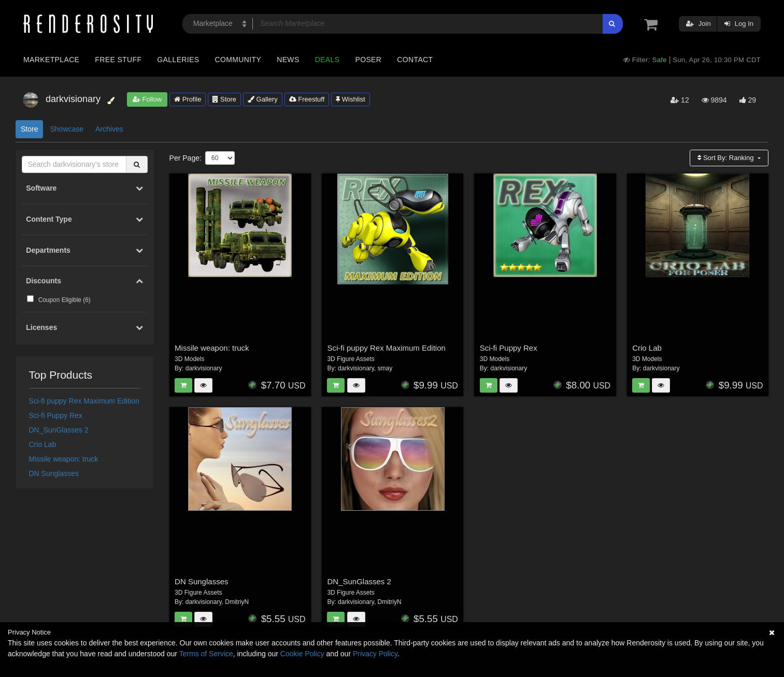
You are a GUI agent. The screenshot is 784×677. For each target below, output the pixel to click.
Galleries (178, 60)
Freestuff (307, 99)
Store (224, 99)
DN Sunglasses (54, 473)
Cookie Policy (302, 654)
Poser (368, 60)
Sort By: (726, 158)
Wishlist (350, 99)
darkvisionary (204, 368)
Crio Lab (43, 444)
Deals (327, 60)
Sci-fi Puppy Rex (56, 415)
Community (238, 60)
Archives (109, 129)
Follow (147, 99)
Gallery (263, 99)
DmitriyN (237, 602)
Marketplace (51, 60)
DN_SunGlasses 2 (59, 430)
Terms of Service (206, 654)
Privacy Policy (375, 654)
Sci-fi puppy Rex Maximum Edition (84, 401)
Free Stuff (118, 60)
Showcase (67, 129)
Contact (415, 60)
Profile (188, 99)
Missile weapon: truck (64, 459)
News (288, 60)
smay (385, 368)
